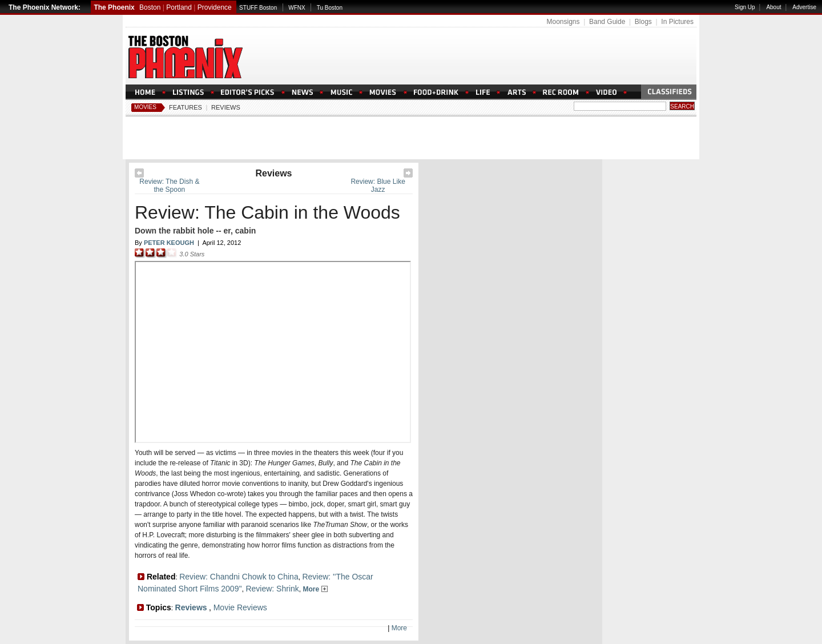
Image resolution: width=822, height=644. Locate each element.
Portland (179, 7)
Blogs (643, 22)
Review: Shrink (272, 589)
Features (186, 107)
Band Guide (607, 22)
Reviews (226, 107)
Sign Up (745, 7)
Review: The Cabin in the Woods (267, 212)
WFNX (297, 8)
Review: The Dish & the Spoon (169, 186)
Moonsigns (563, 22)
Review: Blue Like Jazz (378, 186)
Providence (215, 7)
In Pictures (677, 22)
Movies (145, 107)
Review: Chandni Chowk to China (239, 577)
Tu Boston (330, 8)
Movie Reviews (240, 607)
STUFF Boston (258, 8)
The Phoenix (114, 7)
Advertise (804, 7)
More (315, 589)
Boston (150, 7)
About (773, 7)
